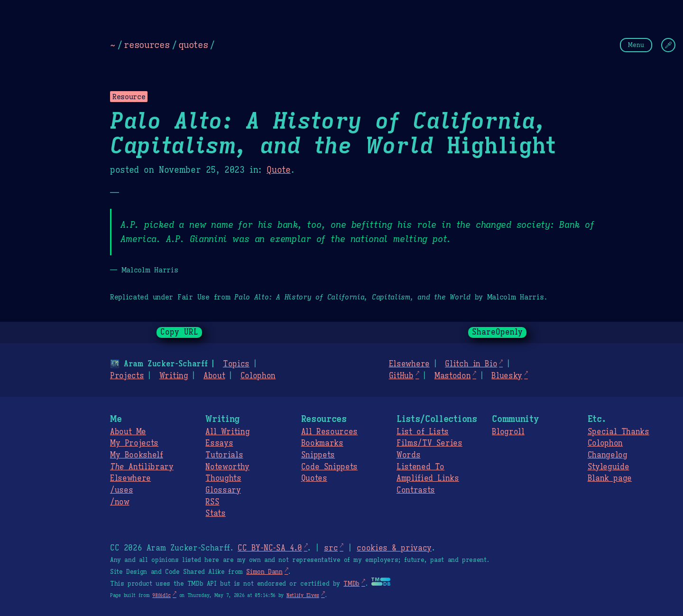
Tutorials (224, 455)
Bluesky (507, 376)
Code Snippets (329, 467)
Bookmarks (322, 443)
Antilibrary (142, 467)
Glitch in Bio (471, 364)
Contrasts (416, 490)
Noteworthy (227, 467)
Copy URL (179, 332)
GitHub (401, 376)
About (214, 376)
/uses (121, 490)
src (331, 548)
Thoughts (223, 478)
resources (147, 45)
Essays (219, 443)
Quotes (314, 478)
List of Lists (423, 432)
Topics (236, 364)
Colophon (258, 376)
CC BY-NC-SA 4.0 (270, 548)
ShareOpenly (497, 332)
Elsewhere (409, 364)
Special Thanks (618, 432)
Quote (278, 170)
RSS (212, 502)
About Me (128, 432)
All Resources (329, 432)
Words (408, 455)
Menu (636, 45)
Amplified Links (428, 478)
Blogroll (508, 432)
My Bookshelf (137, 455)
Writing (174, 376)
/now (120, 502)
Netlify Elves (303, 595)
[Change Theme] (668, 45)
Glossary (223, 490)
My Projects (134, 443)
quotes (193, 45)
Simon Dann (264, 572)
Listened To (420, 467)
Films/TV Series (429, 443)
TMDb (351, 584)
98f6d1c (162, 595)
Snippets (318, 455)
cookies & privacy (394, 548)
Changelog (608, 455)
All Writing (227, 432)
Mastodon (452, 376)
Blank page (610, 478)
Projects (127, 376)
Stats (215, 513)
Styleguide (609, 467)
